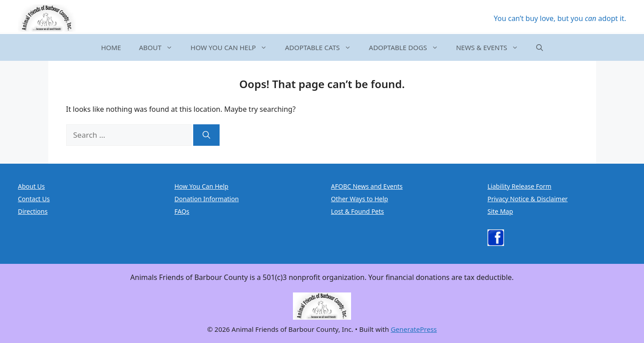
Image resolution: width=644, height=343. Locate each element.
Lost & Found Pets (358, 211)
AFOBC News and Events (367, 186)
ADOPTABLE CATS (322, 47)
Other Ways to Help (360, 199)
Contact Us (34, 199)
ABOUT (160, 47)
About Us (31, 186)
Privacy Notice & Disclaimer (527, 199)
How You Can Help (201, 186)
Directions (33, 211)
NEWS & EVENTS (492, 47)
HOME (111, 47)
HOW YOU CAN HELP (233, 47)
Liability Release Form (519, 186)
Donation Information (207, 199)
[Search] (206, 135)
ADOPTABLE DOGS (408, 47)
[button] (540, 47)
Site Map (500, 211)
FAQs (182, 211)
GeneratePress (414, 329)
